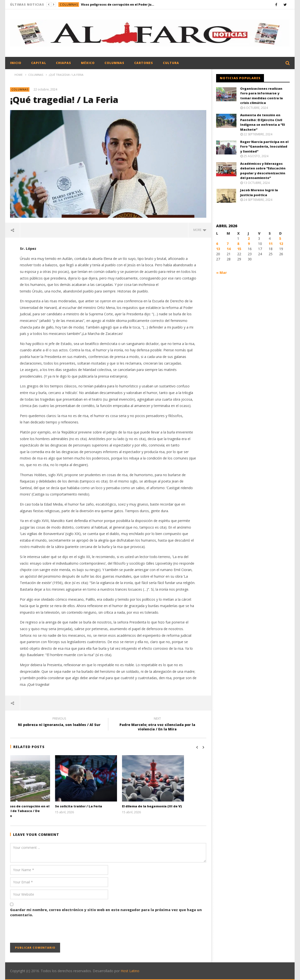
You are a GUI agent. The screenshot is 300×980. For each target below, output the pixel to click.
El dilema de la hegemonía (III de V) (174, 806)
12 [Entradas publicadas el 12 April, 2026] (281, 244)
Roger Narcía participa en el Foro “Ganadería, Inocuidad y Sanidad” (264, 146)
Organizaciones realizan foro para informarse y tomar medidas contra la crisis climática (261, 96)
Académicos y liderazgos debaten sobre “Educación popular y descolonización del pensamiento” (263, 171)
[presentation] (47, 931)
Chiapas (64, 63)
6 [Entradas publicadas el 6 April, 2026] (217, 244)
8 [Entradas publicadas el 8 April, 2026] (238, 244)
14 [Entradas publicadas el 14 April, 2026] (229, 249)
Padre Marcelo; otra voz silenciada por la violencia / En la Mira (157, 725)
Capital (39, 63)
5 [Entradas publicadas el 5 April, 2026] (280, 238)
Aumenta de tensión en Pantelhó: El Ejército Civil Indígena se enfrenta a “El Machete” (262, 122)
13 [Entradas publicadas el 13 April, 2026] (218, 249)
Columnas (69, 5)
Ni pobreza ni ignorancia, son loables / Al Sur (59, 722)
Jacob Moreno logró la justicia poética (259, 192)
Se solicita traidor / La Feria (101, 806)
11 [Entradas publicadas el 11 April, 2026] (271, 244)
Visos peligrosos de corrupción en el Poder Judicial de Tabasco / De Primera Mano (118, 5)
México (88, 63)
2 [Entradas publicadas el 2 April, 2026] (249, 238)
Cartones (144, 63)
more (200, 230)
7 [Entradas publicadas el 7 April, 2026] (228, 244)
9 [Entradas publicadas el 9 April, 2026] (249, 244)
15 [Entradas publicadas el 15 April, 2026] (239, 249)
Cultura (171, 63)
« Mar (222, 273)
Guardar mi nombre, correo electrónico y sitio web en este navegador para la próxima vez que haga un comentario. (106, 912)
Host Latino (130, 971)
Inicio (16, 63)
